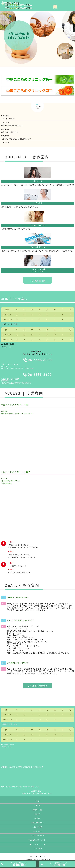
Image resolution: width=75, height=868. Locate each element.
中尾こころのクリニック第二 (37, 844)
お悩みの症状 (37, 181)
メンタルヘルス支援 (37, 225)
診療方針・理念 (37, 810)
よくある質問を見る (38, 686)
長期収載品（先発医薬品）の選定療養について (16, 139)
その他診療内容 (38, 281)
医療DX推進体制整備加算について (12, 125)
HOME (37, 801)
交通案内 (37, 818)
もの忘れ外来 (37, 203)
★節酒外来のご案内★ (8, 119)
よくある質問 (37, 849)
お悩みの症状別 (37, 827)
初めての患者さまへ (37, 247)
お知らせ (37, 806)
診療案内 (37, 814)
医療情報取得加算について (10, 132)
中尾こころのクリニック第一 (37, 840)
